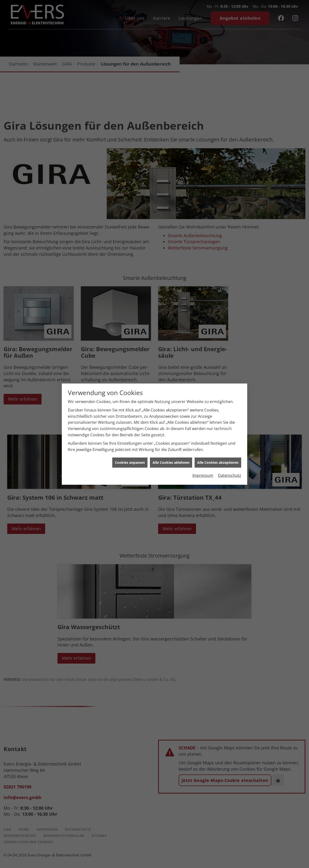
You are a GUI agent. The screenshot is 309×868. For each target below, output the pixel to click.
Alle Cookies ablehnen (171, 459)
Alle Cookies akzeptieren (218, 459)
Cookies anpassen (130, 459)
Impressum (203, 472)
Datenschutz (230, 472)
